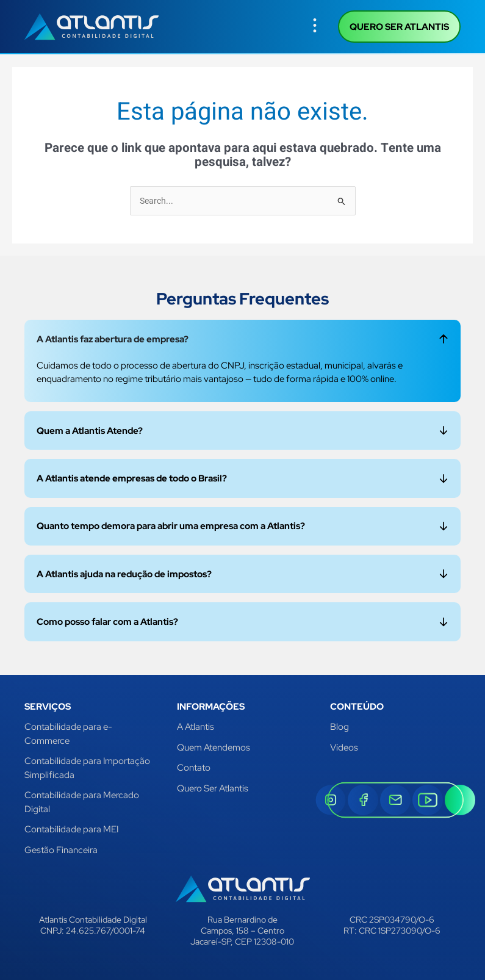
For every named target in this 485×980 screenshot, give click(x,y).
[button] (315, 27)
